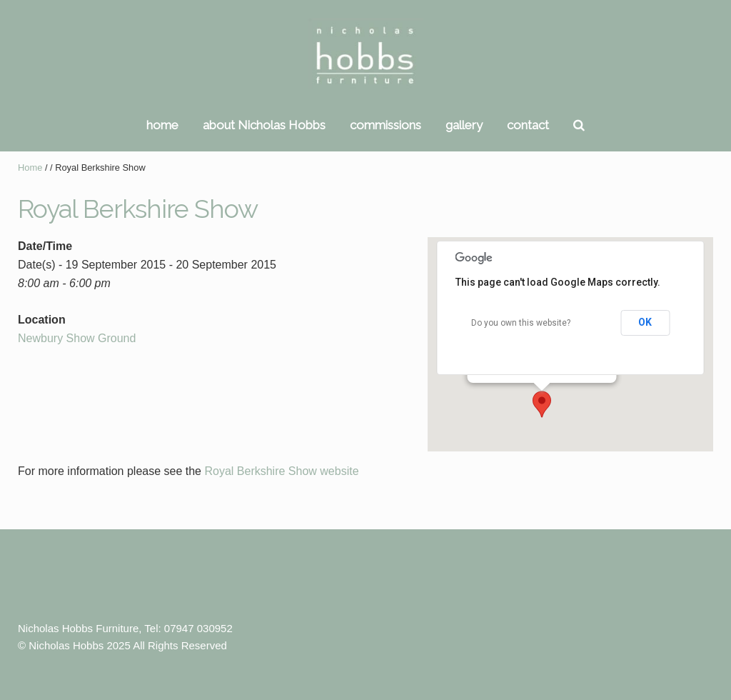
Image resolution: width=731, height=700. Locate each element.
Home (30, 167)
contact (528, 125)
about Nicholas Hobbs (264, 125)
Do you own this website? (521, 323)
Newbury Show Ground (77, 338)
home (162, 125)
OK (645, 322)
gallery (464, 125)
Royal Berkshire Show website (281, 471)
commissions (385, 125)
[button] (542, 404)
